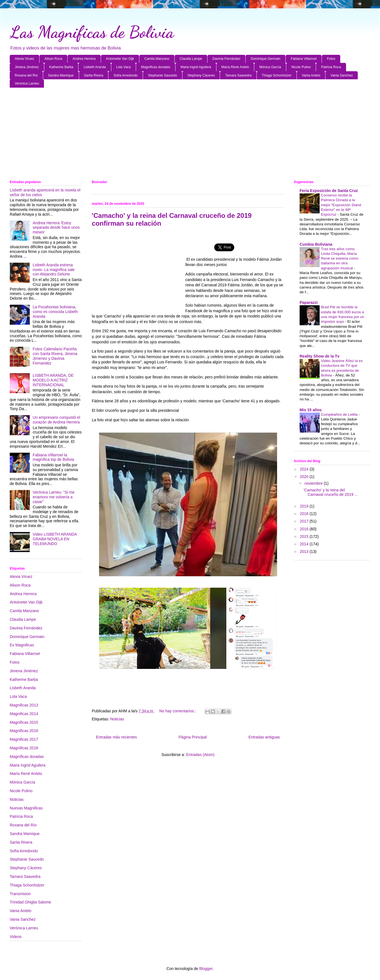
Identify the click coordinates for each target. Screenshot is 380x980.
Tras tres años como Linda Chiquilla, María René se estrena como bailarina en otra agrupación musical (340, 258)
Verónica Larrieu (27, 83)
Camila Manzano (157, 59)
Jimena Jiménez (27, 67)
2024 (305, 469)
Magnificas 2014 (24, 714)
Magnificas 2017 (24, 739)
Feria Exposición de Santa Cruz (329, 191)
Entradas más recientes (116, 737)
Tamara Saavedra (238, 75)
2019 (305, 506)
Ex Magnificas (22, 645)
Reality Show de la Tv (319, 356)
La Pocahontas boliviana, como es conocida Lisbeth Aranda (55, 312)
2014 (305, 544)
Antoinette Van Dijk (120, 59)
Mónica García (270, 67)
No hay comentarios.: (178, 711)
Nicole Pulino (301, 67)
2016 (305, 529)
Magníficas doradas (156, 67)
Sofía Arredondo (126, 75)
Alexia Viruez (24, 59)
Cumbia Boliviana (316, 244)
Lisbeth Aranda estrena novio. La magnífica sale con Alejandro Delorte (54, 270)
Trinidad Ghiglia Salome (30, 902)
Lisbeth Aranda (95, 67)
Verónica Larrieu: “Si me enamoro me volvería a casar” (54, 497)
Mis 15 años (311, 410)
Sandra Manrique (61, 75)
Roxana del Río (26, 75)
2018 (305, 514)
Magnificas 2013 (24, 705)
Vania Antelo (311, 75)
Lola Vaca (124, 67)
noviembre (314, 483)
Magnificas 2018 (24, 748)
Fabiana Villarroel (304, 59)
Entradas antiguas (264, 737)
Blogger (206, 969)
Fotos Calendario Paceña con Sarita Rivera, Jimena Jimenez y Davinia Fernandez (55, 356)
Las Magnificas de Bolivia (92, 32)
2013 (305, 551)
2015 (305, 536)
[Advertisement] (177, 135)
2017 (305, 521)
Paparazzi (309, 302)
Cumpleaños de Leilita (340, 414)
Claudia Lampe (191, 59)
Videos (16, 937)
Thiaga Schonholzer (277, 75)
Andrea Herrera (84, 59)
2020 (305, 477)
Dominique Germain (266, 59)
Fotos (331, 59)
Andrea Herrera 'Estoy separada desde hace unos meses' (56, 228)
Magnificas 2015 (24, 722)
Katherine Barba (61, 67)
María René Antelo (235, 67)
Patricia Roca (331, 67)
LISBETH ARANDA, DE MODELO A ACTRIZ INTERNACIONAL (53, 380)
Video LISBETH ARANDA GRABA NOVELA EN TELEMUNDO (55, 539)
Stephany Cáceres (201, 75)
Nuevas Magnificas (26, 808)
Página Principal (193, 737)
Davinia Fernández (227, 59)
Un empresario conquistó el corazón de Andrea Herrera (56, 420)
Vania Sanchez (342, 75)
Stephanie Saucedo (163, 75)
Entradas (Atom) (200, 755)
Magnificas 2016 (24, 731)
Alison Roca (53, 59)
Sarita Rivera (94, 75)
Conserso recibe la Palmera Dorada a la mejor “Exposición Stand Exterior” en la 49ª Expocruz (341, 205)
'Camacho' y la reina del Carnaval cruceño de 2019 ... (331, 492)
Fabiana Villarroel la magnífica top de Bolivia (54, 457)
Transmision (20, 894)
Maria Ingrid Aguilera (196, 67)
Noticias (117, 719)
